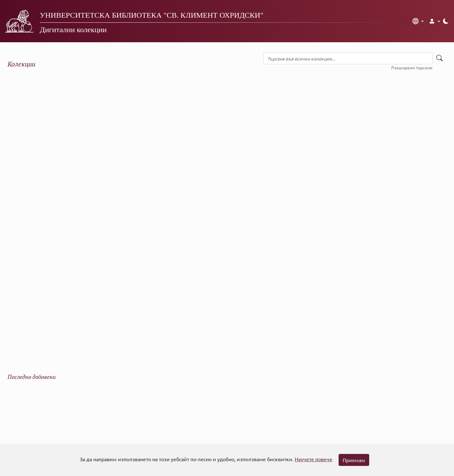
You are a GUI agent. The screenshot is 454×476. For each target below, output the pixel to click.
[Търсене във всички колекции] (348, 58)
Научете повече (314, 459)
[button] (418, 21)
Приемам (354, 460)
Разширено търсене (412, 67)
